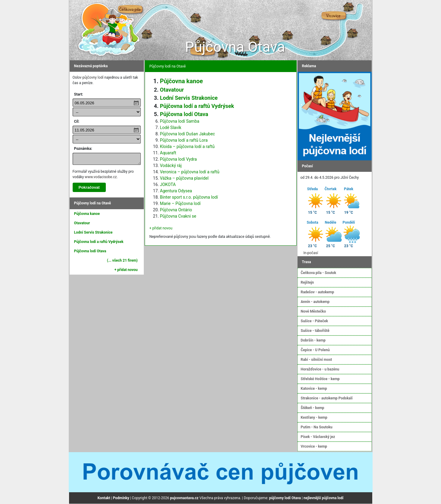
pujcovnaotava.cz (184, 498)
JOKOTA (168, 184)
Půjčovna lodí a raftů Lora (184, 140)
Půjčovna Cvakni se (178, 216)
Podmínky (121, 498)
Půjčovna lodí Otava (90, 251)
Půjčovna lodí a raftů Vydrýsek (99, 242)
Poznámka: (83, 149)
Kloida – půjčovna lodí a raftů (187, 146)
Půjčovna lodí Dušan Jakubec (188, 134)
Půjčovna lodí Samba (180, 121)
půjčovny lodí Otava (285, 498)
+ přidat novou (126, 270)
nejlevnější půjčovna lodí (323, 498)
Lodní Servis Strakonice (93, 232)
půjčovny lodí (93, 77)
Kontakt (104, 498)
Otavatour (82, 223)
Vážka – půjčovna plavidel (184, 178)
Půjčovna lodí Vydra (178, 159)
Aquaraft (168, 153)
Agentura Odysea (176, 191)
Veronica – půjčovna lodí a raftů (190, 172)
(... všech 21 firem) (122, 260)
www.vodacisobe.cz (101, 177)
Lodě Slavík (171, 128)
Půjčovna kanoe (87, 214)
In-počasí (311, 253)
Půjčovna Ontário (176, 210)
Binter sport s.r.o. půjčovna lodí (189, 197)
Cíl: (77, 121)
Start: (79, 94)
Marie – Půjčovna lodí (180, 203)
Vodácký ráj (171, 165)
